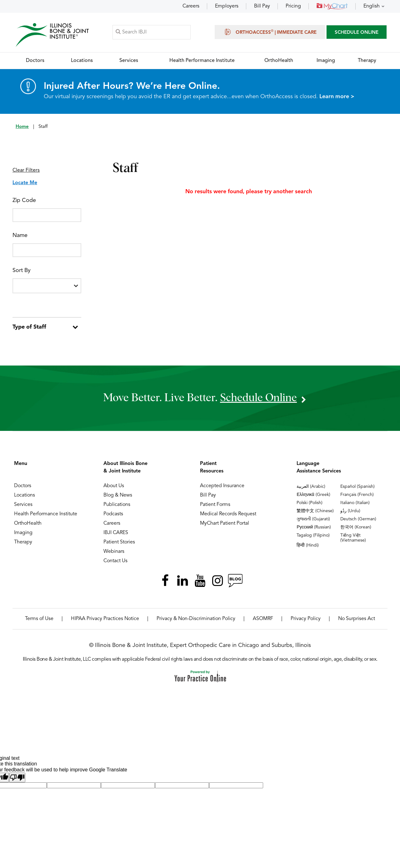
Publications (117, 505)
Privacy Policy (306, 619)
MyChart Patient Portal (225, 523)
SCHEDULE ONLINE (357, 33)
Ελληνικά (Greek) (313, 495)
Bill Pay (262, 6)
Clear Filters (26, 170)
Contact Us (115, 561)
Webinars (114, 552)
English (372, 6)
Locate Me (25, 183)
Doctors (23, 486)
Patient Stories (119, 542)
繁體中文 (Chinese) (315, 511)
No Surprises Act (357, 619)
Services (23, 505)
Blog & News (118, 495)
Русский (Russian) (314, 527)
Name (20, 235)
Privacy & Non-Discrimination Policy (196, 619)
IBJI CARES (116, 533)
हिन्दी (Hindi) (308, 545)
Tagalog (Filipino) (313, 535)
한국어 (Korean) (356, 527)
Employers (227, 6)
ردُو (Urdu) (350, 511)
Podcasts (113, 514)
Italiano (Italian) (355, 503)
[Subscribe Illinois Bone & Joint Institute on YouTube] (200, 581)
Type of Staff (29, 327)
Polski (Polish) (310, 503)
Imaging (23, 533)
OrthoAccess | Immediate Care (270, 32)
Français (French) (357, 495)
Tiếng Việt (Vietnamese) (353, 538)
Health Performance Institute (46, 514)
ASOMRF (263, 619)
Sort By (22, 270)
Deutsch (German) (358, 519)
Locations (25, 495)
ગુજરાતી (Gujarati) (313, 519)
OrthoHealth (28, 523)
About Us (114, 486)
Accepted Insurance (222, 486)
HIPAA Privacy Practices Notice (105, 619)
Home (22, 127)
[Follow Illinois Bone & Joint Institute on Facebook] (165, 581)
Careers (191, 6)
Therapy (23, 542)
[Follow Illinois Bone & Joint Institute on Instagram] (217, 581)
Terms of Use (39, 619)
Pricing (293, 6)
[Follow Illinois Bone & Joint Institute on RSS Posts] (235, 581)
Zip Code (24, 200)
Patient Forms (215, 505)
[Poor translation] (17, 777)
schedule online (258, 398)
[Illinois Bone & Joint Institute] (52, 35)
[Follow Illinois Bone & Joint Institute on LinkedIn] (182, 581)
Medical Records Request (228, 514)
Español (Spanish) (357, 487)
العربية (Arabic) (311, 487)
